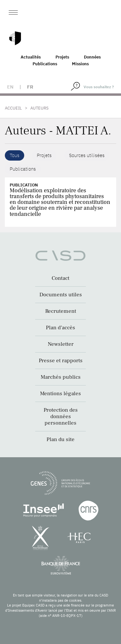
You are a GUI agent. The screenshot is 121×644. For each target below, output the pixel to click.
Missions (80, 64)
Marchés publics (61, 377)
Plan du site (60, 439)
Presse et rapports (61, 361)
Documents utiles (61, 295)
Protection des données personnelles (61, 417)
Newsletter (61, 344)
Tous (15, 155)
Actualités (31, 57)
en (10, 87)
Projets (62, 57)
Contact (60, 278)
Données (92, 57)
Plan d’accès (60, 328)
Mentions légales (60, 394)
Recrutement (61, 311)
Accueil (13, 108)
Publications (45, 64)
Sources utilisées (87, 155)
